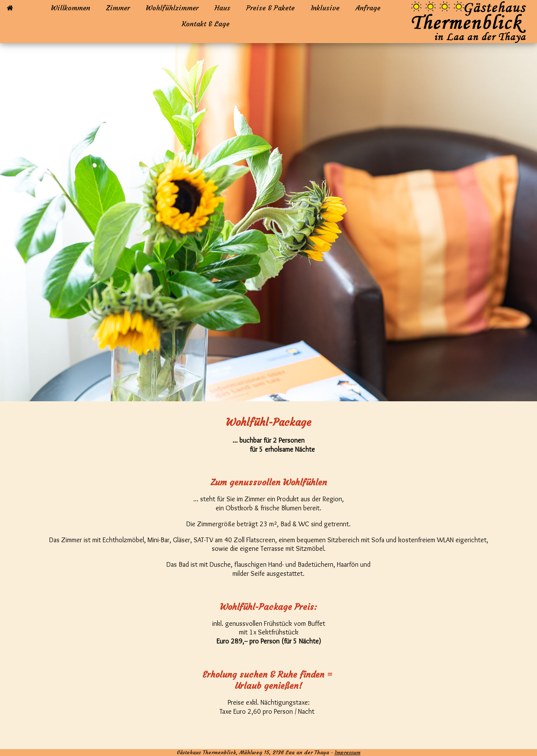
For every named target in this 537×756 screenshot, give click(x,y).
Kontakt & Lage (206, 24)
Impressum (348, 752)
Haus (222, 8)
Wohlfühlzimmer (172, 8)
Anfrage (368, 8)
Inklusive (325, 8)
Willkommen (71, 8)
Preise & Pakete (270, 8)
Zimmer (118, 8)
